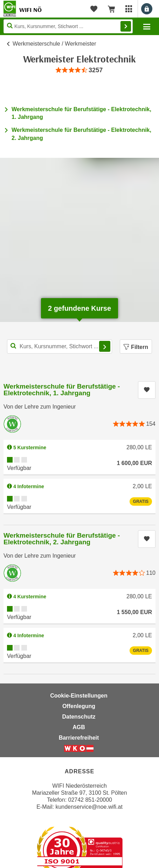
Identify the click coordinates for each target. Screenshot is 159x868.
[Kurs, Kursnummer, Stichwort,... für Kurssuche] (60, 346)
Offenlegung (79, 706)
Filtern (136, 347)
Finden (126, 26)
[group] (79, 70)
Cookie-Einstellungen (79, 696)
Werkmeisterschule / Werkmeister (54, 44)
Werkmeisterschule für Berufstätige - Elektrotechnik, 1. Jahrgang (62, 390)
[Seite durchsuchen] (68, 26)
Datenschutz (79, 717)
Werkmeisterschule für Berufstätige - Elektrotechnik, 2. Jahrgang (62, 539)
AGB (79, 727)
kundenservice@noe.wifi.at (89, 807)
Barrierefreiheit (79, 738)
